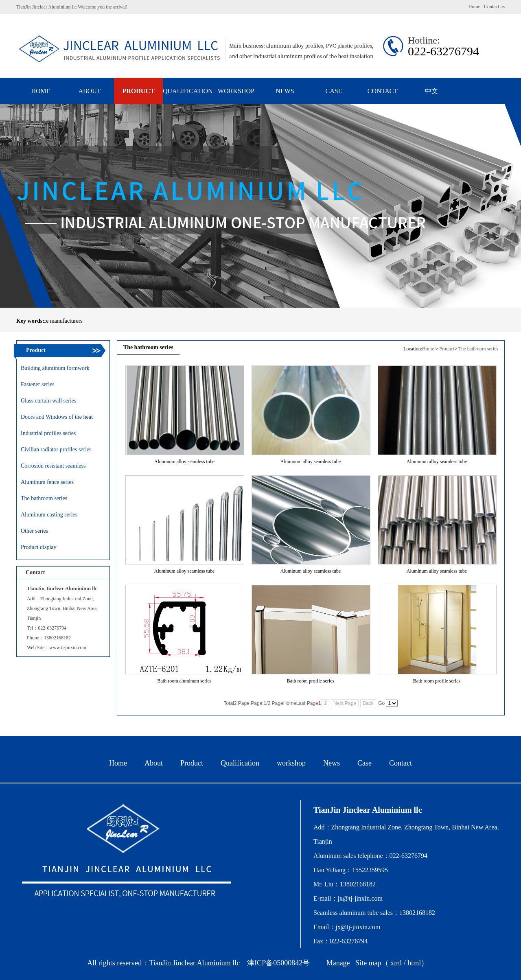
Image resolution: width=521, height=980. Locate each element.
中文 (431, 91)
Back (368, 703)
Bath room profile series (311, 681)
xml (396, 963)
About (154, 763)
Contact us (494, 7)
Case (364, 763)
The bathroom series (478, 349)
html (414, 963)
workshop (291, 763)
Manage (338, 963)
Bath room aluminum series (185, 681)
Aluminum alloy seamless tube (184, 462)
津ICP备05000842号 (278, 963)
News (332, 763)
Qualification (240, 763)
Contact (401, 763)
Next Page (345, 703)
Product (447, 349)
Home (474, 7)
